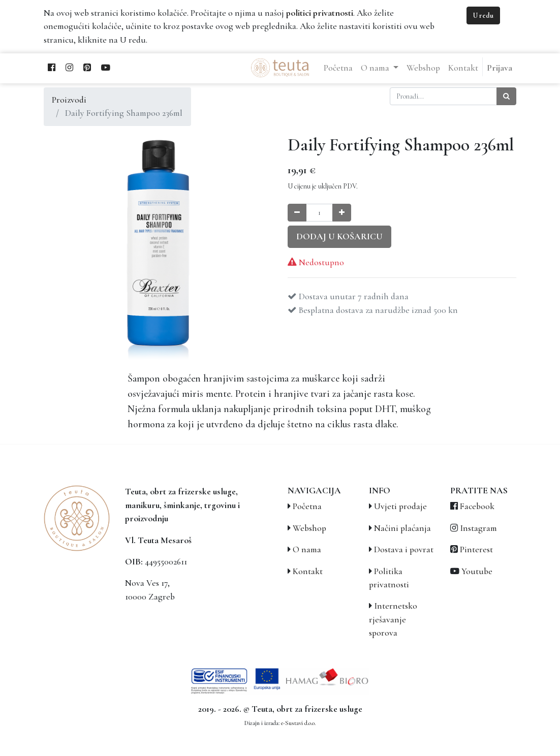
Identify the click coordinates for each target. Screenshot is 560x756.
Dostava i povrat (404, 549)
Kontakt (308, 571)
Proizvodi (69, 100)
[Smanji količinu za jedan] (297, 213)
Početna (307, 506)
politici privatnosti (320, 13)
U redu (483, 15)
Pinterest (476, 549)
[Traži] (506, 96)
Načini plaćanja (402, 528)
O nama (307, 549)
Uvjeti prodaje (400, 506)
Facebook (477, 506)
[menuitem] (338, 68)
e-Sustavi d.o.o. (298, 723)
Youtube (477, 571)
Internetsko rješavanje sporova (393, 619)
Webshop (309, 528)
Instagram (478, 528)
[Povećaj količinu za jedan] (342, 213)
